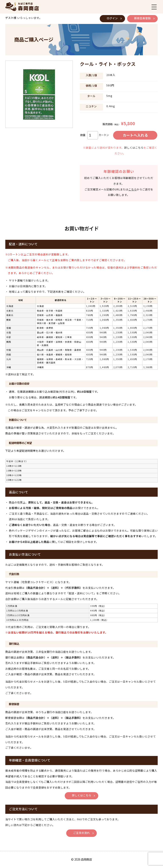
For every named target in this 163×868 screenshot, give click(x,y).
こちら (133, 189)
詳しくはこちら (134, 148)
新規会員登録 (142, 18)
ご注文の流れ (81, 833)
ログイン (112, 18)
